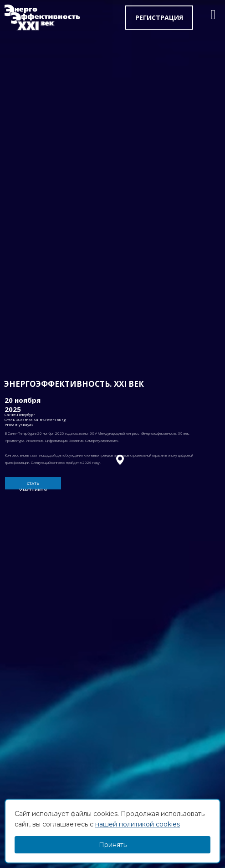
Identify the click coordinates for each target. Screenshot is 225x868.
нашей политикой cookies (138, 824)
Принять (113, 845)
